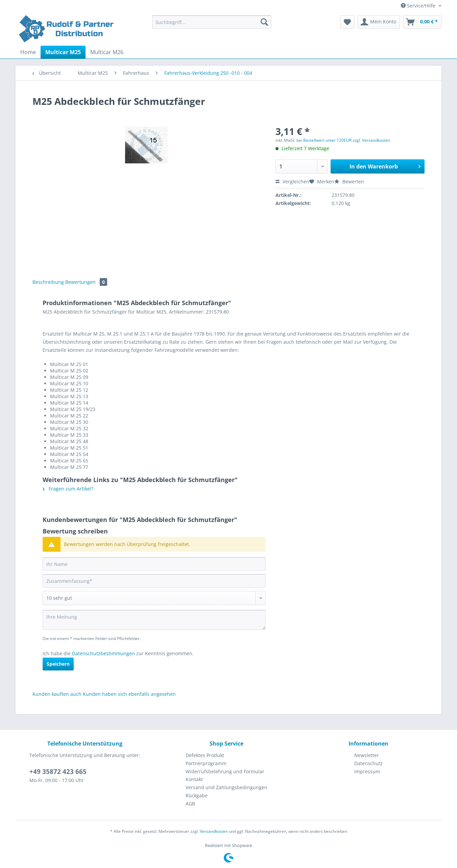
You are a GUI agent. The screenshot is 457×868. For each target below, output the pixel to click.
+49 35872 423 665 (58, 772)
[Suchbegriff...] (212, 22)
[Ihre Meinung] (154, 620)
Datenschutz (368, 763)
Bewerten (349, 181)
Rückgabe (197, 795)
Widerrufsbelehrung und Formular (225, 771)
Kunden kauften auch (57, 694)
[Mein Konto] (379, 22)
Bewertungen (86, 282)
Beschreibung (48, 282)
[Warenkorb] (422, 22)
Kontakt (194, 779)
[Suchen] (264, 22)
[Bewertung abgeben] (154, 598)
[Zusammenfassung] (154, 581)
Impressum (367, 771)
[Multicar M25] (63, 52)
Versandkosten (214, 831)
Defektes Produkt (205, 755)
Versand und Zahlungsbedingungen (226, 787)
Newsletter (367, 755)
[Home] (28, 52)
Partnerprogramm (206, 763)
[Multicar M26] (107, 52)
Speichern (58, 664)
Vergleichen (292, 181)
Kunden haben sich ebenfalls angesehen (129, 694)
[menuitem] (212, 25)
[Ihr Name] (154, 564)
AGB (190, 804)
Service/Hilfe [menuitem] (419, 6)
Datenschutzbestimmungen (103, 653)
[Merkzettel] (347, 22)
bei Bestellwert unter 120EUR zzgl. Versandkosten (343, 140)
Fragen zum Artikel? (68, 489)
